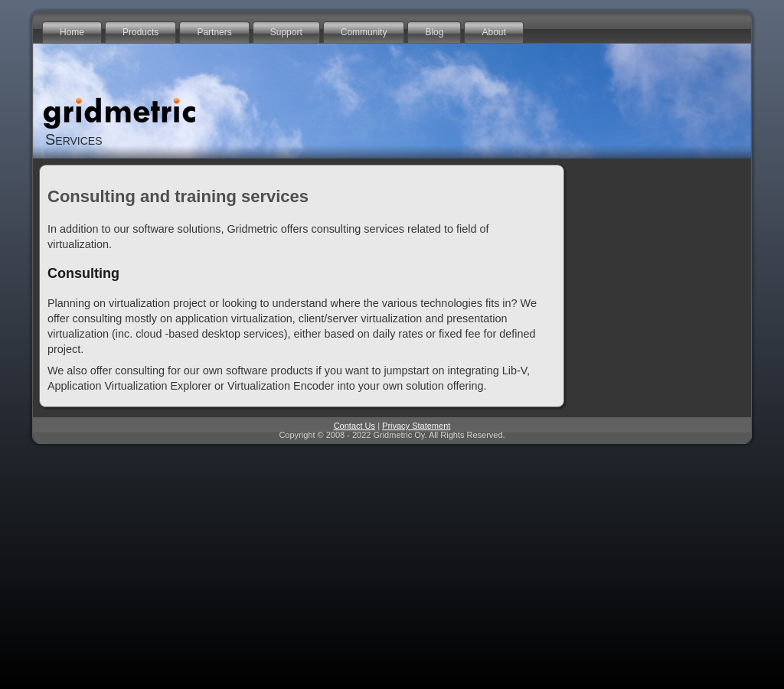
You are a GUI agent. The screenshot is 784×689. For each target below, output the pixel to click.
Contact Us (354, 426)
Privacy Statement (416, 426)
